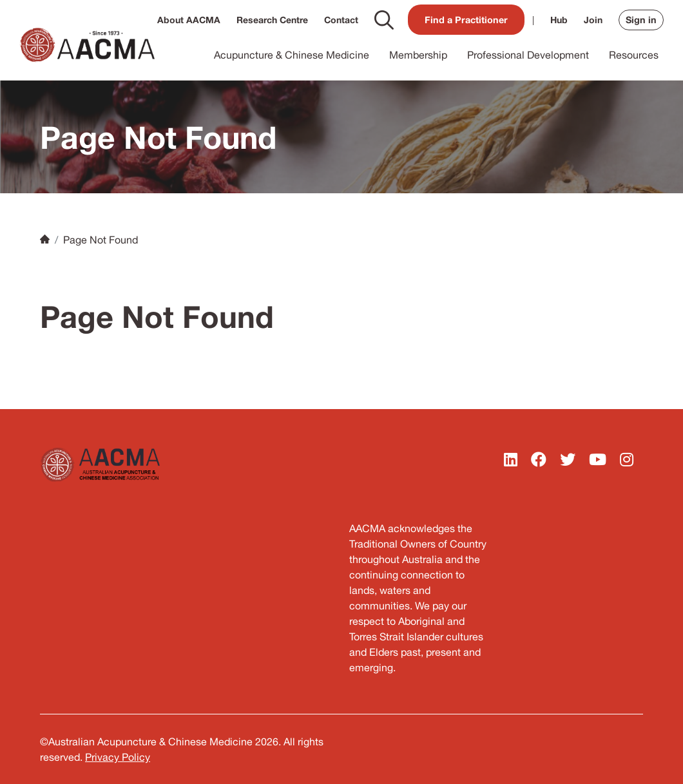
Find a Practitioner (466, 20)
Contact (341, 20)
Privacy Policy (118, 757)
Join (593, 20)
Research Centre (272, 20)
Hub (559, 20)
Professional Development (528, 55)
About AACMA (189, 20)
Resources (634, 55)
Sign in (641, 20)
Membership (418, 55)
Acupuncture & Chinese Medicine (292, 55)
